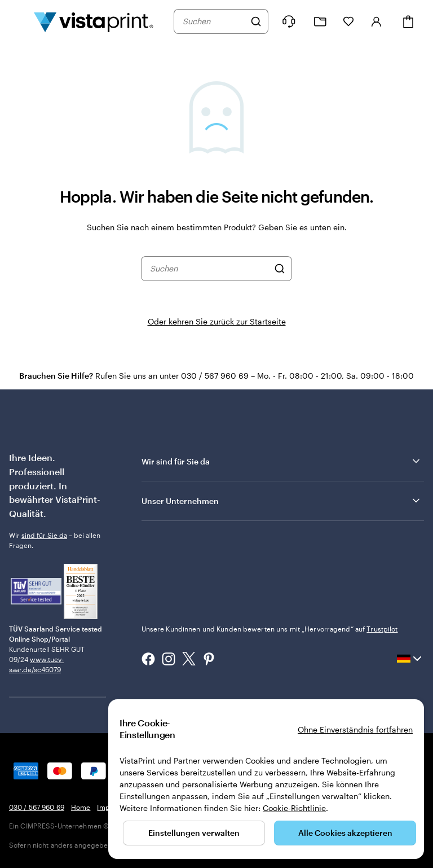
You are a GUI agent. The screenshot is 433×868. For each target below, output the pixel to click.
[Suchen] (256, 21)
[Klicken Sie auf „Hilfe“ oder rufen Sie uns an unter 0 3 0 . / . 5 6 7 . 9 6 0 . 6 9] (289, 21)
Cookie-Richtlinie (294, 808)
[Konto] (377, 21)
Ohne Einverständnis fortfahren (355, 729)
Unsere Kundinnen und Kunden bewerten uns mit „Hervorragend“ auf (270, 629)
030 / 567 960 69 (37, 807)
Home (81, 807)
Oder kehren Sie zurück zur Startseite (217, 321)
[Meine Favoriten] (348, 21)
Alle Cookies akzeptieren (345, 833)
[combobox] (214, 21)
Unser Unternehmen (282, 501)
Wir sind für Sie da (282, 461)
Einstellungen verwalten (194, 833)
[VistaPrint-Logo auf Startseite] (94, 21)
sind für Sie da (44, 535)
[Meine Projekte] (320, 22)
